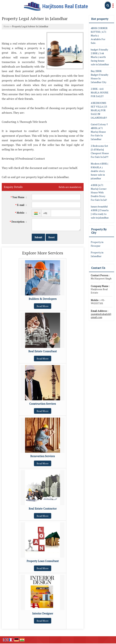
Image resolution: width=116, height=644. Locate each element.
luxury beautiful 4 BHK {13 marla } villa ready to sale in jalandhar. (100, 212)
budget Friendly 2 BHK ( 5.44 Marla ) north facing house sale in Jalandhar (100, 57)
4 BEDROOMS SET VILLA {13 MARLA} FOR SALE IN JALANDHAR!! (99, 110)
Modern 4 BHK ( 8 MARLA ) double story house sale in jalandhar (100, 171)
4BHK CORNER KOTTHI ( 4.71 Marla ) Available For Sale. (99, 35)
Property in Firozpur (97, 244)
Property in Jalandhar (97, 254)
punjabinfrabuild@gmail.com (101, 316)
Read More (43, 306)
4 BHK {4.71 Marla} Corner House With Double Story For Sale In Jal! (99, 192)
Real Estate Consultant (43, 351)
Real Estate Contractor (43, 509)
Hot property (100, 19)
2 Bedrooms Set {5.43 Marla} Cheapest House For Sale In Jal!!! (100, 151)
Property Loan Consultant (43, 561)
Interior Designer (43, 613)
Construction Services (43, 404)
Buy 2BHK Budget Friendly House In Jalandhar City (100, 77)
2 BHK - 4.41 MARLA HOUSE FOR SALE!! (100, 92)
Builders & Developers (43, 299)
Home (7, 26)
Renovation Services (43, 456)
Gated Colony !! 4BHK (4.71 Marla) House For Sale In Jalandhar (99, 132)
